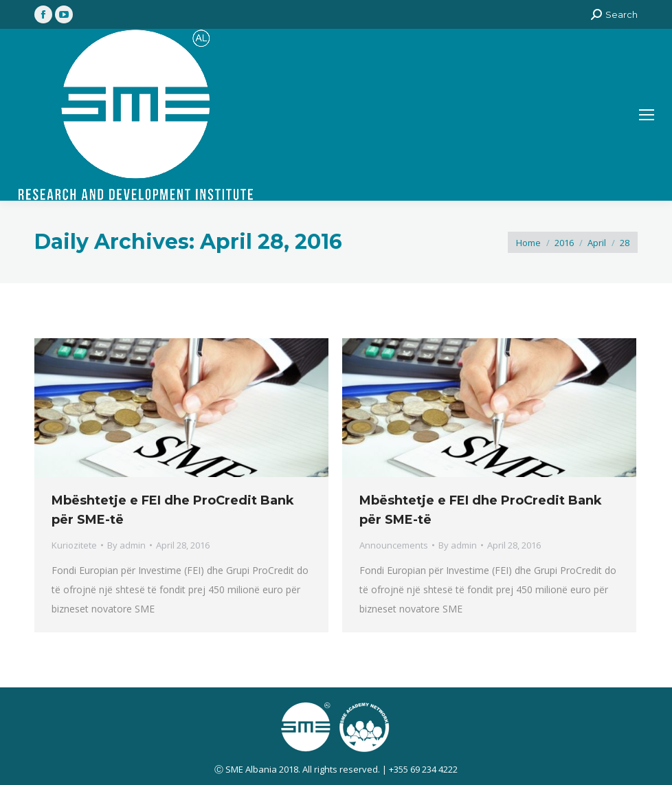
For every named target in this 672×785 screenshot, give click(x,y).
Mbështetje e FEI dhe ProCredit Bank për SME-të (173, 510)
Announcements (394, 545)
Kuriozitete (74, 545)
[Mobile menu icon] (647, 115)
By (126, 545)
